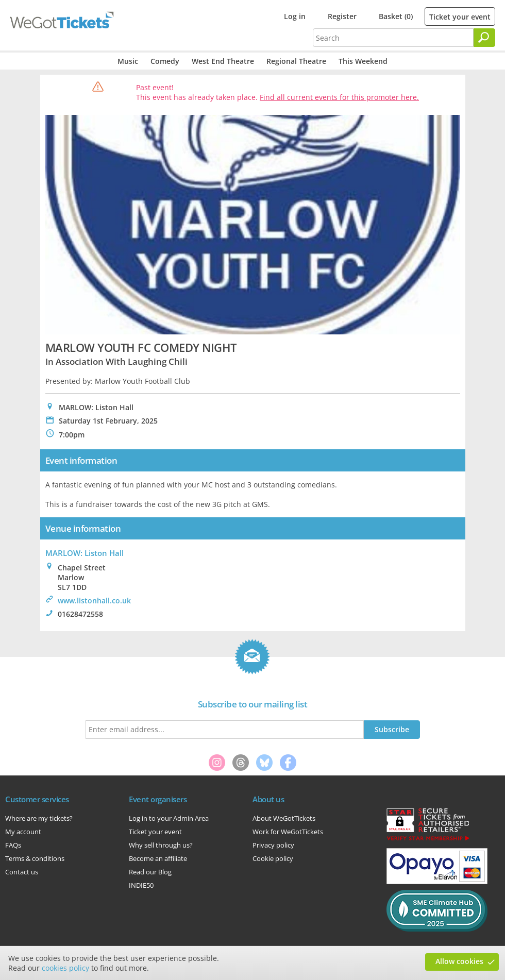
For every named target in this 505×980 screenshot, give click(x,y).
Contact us (22, 872)
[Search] (484, 38)
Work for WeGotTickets (288, 832)
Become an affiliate (158, 858)
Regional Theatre (296, 61)
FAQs (13, 845)
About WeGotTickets (284, 818)
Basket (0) (396, 16)
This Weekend (363, 61)
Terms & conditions (35, 858)
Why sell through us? (161, 845)
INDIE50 (141, 885)
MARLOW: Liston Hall (85, 553)
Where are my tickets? (39, 818)
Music (128, 61)
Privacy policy (273, 845)
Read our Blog (150, 872)
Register (342, 16)
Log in (295, 16)
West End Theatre (223, 61)
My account (23, 832)
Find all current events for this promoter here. (339, 97)
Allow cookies (459, 961)
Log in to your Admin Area (169, 818)
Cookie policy (273, 858)
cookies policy (65, 968)
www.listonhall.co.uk (94, 601)
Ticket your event (460, 17)
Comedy (165, 61)
